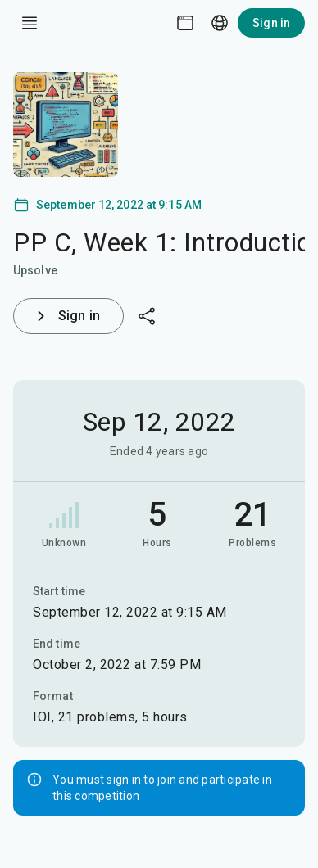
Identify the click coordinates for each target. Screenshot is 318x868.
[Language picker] (220, 23)
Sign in (271, 23)
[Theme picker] (185, 23)
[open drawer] (30, 23)
